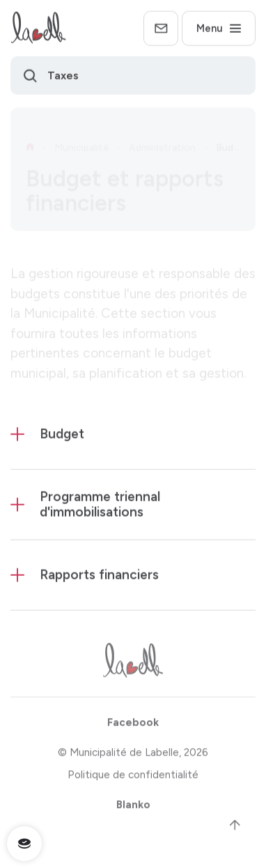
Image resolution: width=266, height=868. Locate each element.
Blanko (133, 808)
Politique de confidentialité (133, 778)
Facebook (133, 726)
